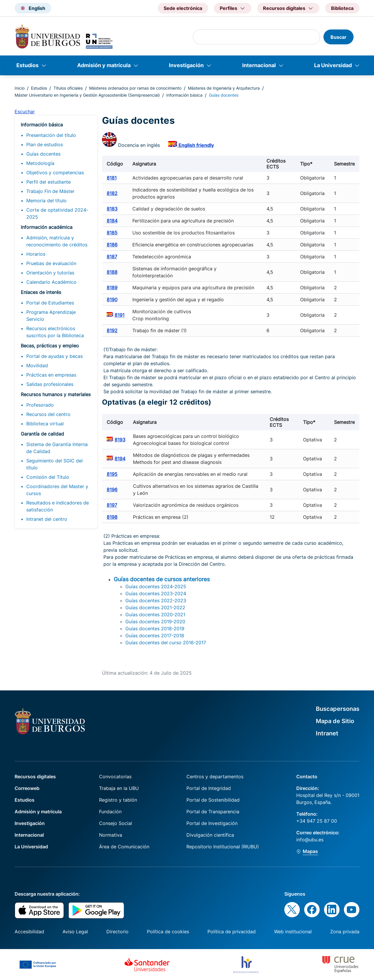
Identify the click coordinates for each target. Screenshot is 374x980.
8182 (112, 193)
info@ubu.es (310, 840)
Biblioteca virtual (45, 424)
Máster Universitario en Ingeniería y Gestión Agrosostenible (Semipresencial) (87, 95)
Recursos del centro (48, 414)
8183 (112, 209)
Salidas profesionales (50, 384)
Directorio (117, 932)
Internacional (259, 65)
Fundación (110, 812)
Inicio (20, 88)
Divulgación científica (210, 835)
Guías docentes (43, 154)
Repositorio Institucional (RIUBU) (223, 847)
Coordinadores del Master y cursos (57, 490)
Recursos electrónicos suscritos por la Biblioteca (55, 332)
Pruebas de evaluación (51, 263)
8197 (112, 505)
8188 (112, 272)
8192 (112, 330)
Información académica (47, 227)
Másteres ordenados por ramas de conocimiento (135, 88)
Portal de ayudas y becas (54, 356)
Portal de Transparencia (213, 812)
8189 (112, 288)
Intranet (327, 733)
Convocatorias (115, 777)
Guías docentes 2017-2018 (155, 636)
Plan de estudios (45, 145)
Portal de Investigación (212, 823)
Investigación (186, 65)
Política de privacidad (232, 932)
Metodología (40, 163)
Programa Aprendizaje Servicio (51, 316)
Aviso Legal (75, 932)
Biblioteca (342, 8)
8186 (112, 245)
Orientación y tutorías (50, 273)
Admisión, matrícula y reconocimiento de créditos (57, 241)
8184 (112, 221)
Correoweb (27, 788)
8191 (120, 315)
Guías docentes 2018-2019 (155, 629)
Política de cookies (168, 932)
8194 (120, 459)
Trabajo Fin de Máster (50, 191)
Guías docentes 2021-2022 (155, 608)
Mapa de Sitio (335, 721)
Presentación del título (51, 135)
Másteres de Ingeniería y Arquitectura (224, 88)
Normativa (111, 835)
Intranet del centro (47, 519)
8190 (112, 300)
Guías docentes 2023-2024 (156, 593)
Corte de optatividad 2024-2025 (57, 213)
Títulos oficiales (68, 88)
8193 (120, 440)
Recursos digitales (35, 777)
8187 (112, 257)
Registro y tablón (118, 800)
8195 (112, 474)
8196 (112, 490)
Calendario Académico (51, 282)
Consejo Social (116, 823)
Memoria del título (46, 201)
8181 (112, 178)
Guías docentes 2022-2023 (156, 600)
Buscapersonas (338, 709)
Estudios (27, 65)
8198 (112, 517)
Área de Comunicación (124, 847)
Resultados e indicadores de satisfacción (58, 506)
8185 (112, 233)
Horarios (36, 254)
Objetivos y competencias (55, 173)
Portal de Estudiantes (50, 303)
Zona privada (345, 932)
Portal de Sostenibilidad (213, 800)
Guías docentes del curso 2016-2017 (166, 643)
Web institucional (293, 932)
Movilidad (37, 365)
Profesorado (40, 405)
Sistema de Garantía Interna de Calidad (57, 448)
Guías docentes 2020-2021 (155, 615)
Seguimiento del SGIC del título (54, 464)
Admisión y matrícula (104, 65)
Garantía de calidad (42, 434)
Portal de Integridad (209, 788)
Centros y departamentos (215, 777)
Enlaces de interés (41, 292)
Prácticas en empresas (51, 375)
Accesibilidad (29, 932)
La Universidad (333, 65)
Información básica (184, 95)
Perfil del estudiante (49, 182)
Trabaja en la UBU (119, 788)
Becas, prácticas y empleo (50, 346)
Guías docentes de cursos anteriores (162, 579)
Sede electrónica (183, 8)
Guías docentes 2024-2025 (156, 586)
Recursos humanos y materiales (56, 394)
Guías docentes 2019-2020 (155, 622)
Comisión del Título (48, 477)
